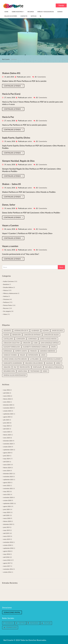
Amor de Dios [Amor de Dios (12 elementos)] (57, 331)
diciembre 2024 (8, 441)
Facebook (8, 623)
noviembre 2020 (8, 497)
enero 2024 (7, 471)
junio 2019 (6, 527)
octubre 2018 (7, 545)
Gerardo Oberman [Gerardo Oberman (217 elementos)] (48, 351)
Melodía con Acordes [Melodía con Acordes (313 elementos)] (34, 363)
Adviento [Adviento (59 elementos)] (7, 331)
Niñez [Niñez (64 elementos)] (58, 363)
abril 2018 (6, 557)
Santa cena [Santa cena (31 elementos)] (23, 371)
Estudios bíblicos (8, 287)
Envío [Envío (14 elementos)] (53, 347)
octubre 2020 (7, 500)
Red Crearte (6, 59)
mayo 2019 (7, 530)
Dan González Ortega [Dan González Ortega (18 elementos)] (50, 343)
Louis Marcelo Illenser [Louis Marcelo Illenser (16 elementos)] (51, 359)
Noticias (34, 16)
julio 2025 (6, 420)
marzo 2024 (7, 465)
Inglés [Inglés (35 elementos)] (23, 355)
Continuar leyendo (13, 86)
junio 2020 (6, 509)
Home (6, 12)
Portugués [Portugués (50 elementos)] (37, 367)
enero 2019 (7, 539)
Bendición (6, 284)
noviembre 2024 (8, 444)
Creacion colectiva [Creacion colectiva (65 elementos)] (12, 343)
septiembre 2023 (8, 480)
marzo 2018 (7, 560)
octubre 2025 (7, 411)
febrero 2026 (7, 399)
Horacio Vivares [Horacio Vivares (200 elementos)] (10, 355)
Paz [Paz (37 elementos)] (15, 367)
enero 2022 (7, 485)
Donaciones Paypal (12, 612)
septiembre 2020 (8, 503)
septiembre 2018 (8, 548)
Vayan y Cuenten (10, 225)
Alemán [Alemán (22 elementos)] (46, 331)
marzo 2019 (7, 536)
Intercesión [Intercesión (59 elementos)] (33, 355)
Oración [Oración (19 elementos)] (7, 367)
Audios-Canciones (8, 281)
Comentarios (42, 77)
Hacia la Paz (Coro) (11, 94)
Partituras (6, 302)
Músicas (6, 290)
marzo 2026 (7, 396)
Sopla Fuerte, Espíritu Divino (16, 138)
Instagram (33, 623)
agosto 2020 (7, 506)
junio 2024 (6, 456)
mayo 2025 (7, 426)
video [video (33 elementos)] (45, 371)
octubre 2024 (7, 447)
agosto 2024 (7, 453)
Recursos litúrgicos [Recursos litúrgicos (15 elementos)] (53, 367)
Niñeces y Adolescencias (46, 12)
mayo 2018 (7, 554)
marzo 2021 (7, 494)
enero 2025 (7, 438)
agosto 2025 (7, 417)
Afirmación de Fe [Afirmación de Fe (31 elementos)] (21, 331)
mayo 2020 (7, 512)
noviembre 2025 (8, 408)
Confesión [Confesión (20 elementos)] (21, 339)
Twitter (20, 623)
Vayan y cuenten (10, 246)
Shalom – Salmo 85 (11, 184)
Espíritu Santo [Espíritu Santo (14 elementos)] (21, 351)
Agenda (60, 12)
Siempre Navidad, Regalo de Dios (18, 161)
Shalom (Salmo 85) (11, 73)
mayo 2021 (7, 491)
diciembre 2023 (8, 474)
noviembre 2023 (8, 477)
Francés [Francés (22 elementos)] (34, 351)
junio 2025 (6, 423)
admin (29, 77)
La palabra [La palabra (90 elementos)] (34, 359)
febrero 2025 (7, 435)
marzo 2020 (7, 518)
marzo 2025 (7, 432)
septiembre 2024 (8, 450)
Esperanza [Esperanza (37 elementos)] (8, 351)
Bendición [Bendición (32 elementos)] (17, 335)
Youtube (46, 623)
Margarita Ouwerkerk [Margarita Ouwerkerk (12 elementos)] (13, 363)
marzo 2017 (7, 566)
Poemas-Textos (8, 305)
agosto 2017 (7, 563)
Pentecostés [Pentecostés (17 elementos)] (25, 367)
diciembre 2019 (8, 524)
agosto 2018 (7, 551)
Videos (5, 314)
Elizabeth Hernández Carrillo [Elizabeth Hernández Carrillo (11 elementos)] (36, 347)
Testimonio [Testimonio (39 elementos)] (35, 371)
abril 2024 (6, 462)
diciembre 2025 (8, 405)
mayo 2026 (7, 390)
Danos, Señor (9, 205)
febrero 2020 (7, 521)
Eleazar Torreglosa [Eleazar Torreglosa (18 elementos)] (12, 347)
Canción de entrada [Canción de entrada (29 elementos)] (32, 335)
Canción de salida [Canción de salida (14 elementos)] (51, 335)
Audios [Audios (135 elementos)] (6, 335)
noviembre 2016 (8, 569)
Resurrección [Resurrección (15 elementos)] (9, 371)
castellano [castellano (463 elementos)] (8, 339)
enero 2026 (7, 402)
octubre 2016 (7, 572)
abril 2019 (6, 533)
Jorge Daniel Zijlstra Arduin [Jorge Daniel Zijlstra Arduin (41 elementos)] (15, 359)
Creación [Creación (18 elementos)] (27, 343)
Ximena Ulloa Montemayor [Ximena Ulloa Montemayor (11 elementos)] (15, 375)
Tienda (61, 5)
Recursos (31, 12)
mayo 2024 (7, 459)
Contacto (24, 16)
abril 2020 (6, 515)
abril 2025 (6, 429)
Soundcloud (10, 627)
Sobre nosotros (18, 12)
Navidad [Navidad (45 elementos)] (49, 363)
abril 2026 (6, 393)
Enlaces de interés (11, 16)
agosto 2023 (7, 482)
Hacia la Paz (8, 117)
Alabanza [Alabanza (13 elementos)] (35, 331)
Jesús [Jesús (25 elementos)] (43, 355)
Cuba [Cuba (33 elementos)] (36, 343)
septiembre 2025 (8, 414)
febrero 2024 (7, 468)
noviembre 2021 (8, 488)
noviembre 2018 (8, 542)
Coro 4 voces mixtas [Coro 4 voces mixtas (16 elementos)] (48, 339)
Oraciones (6, 299)
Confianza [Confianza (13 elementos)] (32, 339)
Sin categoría (7, 311)
